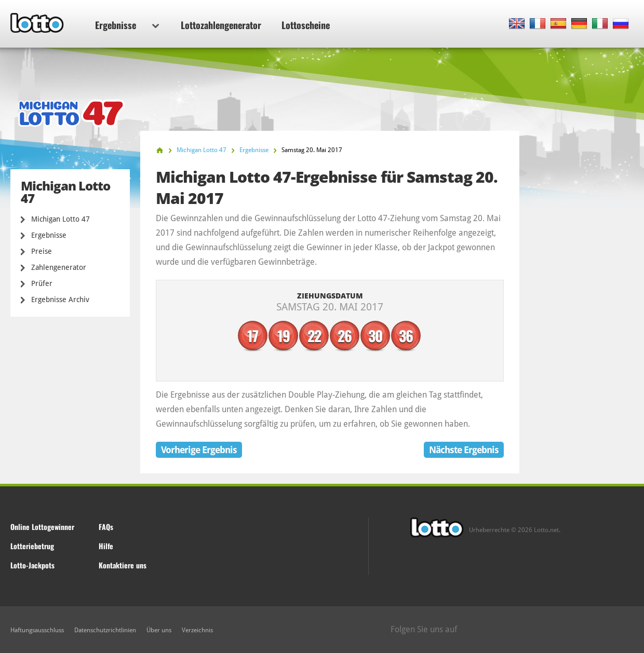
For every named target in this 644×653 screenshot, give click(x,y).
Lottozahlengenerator (221, 25)
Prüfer (42, 283)
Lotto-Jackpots (32, 565)
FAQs (106, 527)
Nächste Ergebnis (464, 450)
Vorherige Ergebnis (199, 450)
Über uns (159, 630)
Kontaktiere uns (123, 565)
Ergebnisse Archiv (60, 300)
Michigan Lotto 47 (61, 219)
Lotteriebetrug (32, 546)
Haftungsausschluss (37, 630)
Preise (42, 251)
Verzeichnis (197, 630)
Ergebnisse (127, 25)
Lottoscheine (306, 25)
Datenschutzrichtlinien (105, 630)
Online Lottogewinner (42, 527)
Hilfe (106, 546)
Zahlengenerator (59, 267)
